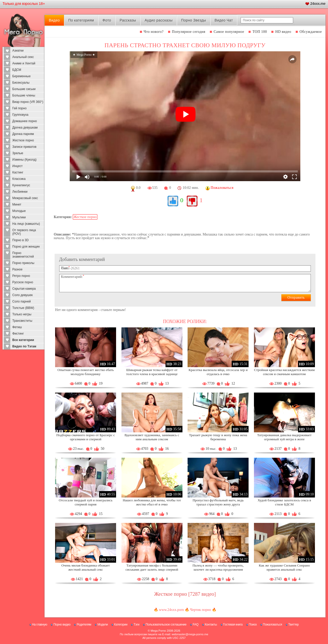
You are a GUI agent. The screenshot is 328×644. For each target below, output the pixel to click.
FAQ (196, 625)
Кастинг (18, 172)
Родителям (84, 625)
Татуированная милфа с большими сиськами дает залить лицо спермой (152, 567)
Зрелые (18, 153)
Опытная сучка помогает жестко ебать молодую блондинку (86, 372)
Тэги (136, 625)
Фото (107, 20)
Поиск (253, 625)
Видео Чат (224, 20)
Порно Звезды (194, 20)
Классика (19, 179)
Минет (17, 204)
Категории (121, 625)
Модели (103, 625)
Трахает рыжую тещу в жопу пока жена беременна (218, 437)
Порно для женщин (26, 247)
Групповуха (20, 115)
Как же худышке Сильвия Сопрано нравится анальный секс (284, 567)
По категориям (81, 20)
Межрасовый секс (25, 198)
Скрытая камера (24, 289)
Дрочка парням (23, 134)
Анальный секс (23, 57)
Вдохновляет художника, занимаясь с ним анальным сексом (152, 437)
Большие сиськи (24, 89)
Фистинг (18, 334)
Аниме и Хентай (24, 63)
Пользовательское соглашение (166, 625)
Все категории (23, 340)
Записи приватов (24, 147)
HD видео (283, 32)
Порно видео (62, 625)
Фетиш (17, 327)
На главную (40, 625)
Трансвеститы (22, 321)
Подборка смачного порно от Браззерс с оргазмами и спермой (86, 437)
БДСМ (17, 70)
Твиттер (294, 625)
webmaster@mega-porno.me (190, 634)
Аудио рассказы (159, 20)
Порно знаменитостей (23, 255)
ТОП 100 (260, 32)
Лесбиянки (20, 192)
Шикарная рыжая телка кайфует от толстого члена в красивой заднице (152, 372)
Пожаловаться (273, 625)
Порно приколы (23, 263)
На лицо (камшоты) (26, 224)
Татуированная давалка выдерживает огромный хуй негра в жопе (284, 437)
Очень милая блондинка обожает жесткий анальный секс (86, 567)
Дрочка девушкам (25, 128)
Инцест (17, 166)
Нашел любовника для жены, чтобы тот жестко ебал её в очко (152, 502)
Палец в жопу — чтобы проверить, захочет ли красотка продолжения (218, 567)
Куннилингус (21, 185)
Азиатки (18, 51)
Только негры (22, 314)
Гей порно (19, 108)
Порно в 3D (20, 240)
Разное (17, 269)
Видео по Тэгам (24, 346)
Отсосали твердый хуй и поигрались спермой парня (86, 502)
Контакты (211, 625)
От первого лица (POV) (24, 232)
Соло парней (22, 301)
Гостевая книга (233, 625)
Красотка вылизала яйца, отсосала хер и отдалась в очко (218, 372)
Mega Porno (158, 631)
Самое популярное (229, 32)
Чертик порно (200, 610)
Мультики (19, 217)
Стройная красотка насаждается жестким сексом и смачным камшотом (284, 372)
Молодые (19, 211)
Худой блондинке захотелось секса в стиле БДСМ (284, 502)
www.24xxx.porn (171, 610)
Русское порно (23, 282)
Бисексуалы (21, 83)
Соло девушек (23, 295)
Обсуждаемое (311, 32)
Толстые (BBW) (23, 308)
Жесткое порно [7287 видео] (185, 594)
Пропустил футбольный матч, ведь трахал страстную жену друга (218, 502)
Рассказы (128, 20)
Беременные (21, 76)
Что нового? (154, 32)
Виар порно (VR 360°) (28, 102)
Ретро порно (21, 276)
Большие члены (24, 95)
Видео (54, 20)
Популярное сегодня (189, 32)
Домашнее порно (25, 121)
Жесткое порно (23, 140)
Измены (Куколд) (24, 160)
